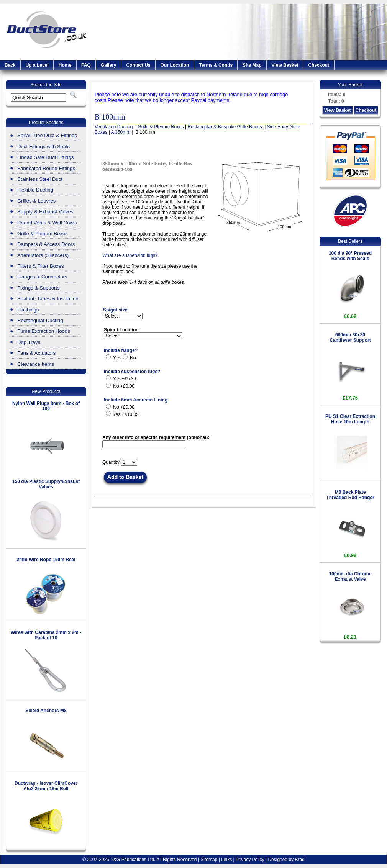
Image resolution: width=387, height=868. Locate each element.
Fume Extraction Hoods (44, 331)
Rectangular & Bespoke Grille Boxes (225, 127)
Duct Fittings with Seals (43, 147)
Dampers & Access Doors (46, 244)
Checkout (319, 65)
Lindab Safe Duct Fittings (45, 157)
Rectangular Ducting (40, 320)
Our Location (175, 65)
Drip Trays (29, 342)
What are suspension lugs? (130, 255)
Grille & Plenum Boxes (43, 233)
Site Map (252, 65)
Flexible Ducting (35, 190)
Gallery (109, 65)
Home (65, 65)
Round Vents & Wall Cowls (47, 223)
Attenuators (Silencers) (43, 255)
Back (10, 65)
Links (226, 860)
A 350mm (121, 132)
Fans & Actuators (36, 353)
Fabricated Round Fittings (46, 168)
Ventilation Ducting (114, 127)
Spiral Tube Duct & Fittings (47, 135)
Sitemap (209, 860)
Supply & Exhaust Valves (45, 212)
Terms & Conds (216, 65)
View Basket (285, 65)
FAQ (86, 65)
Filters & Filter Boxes (41, 266)
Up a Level (37, 65)
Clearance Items (36, 364)
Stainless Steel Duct (40, 179)
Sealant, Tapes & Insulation (48, 299)
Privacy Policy (250, 860)
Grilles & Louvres (36, 201)
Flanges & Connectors (42, 277)
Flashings (28, 310)
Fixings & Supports (39, 288)
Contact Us (138, 65)
